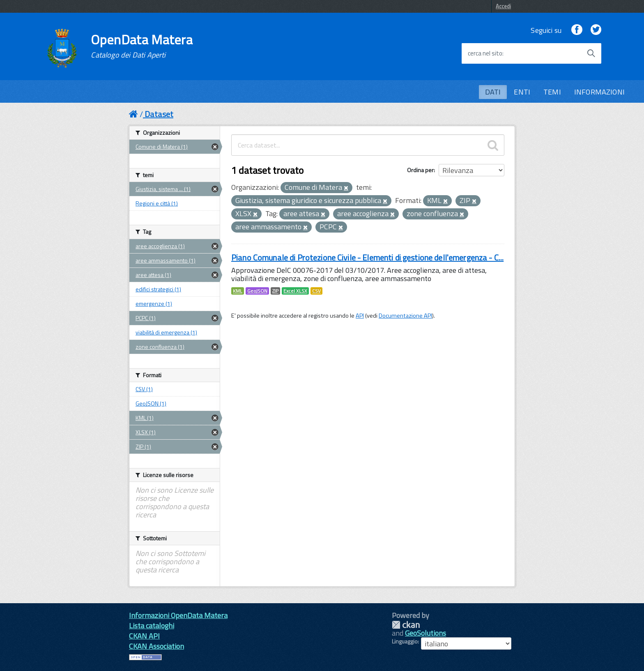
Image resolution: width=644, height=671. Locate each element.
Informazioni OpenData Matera (178, 615)
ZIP (275, 291)
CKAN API (144, 636)
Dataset (159, 114)
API (360, 316)
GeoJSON (257, 291)
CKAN (406, 625)
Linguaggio (405, 641)
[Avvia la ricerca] (591, 53)
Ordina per (420, 170)
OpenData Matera (142, 46)
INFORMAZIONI (599, 92)
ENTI (522, 92)
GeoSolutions (425, 633)
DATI (493, 92)
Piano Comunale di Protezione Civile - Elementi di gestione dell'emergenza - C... (367, 257)
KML (238, 291)
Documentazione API (405, 316)
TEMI (552, 92)
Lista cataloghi (152, 626)
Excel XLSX (295, 291)
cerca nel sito (485, 53)
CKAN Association (156, 646)
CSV (316, 291)
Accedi (503, 6)
